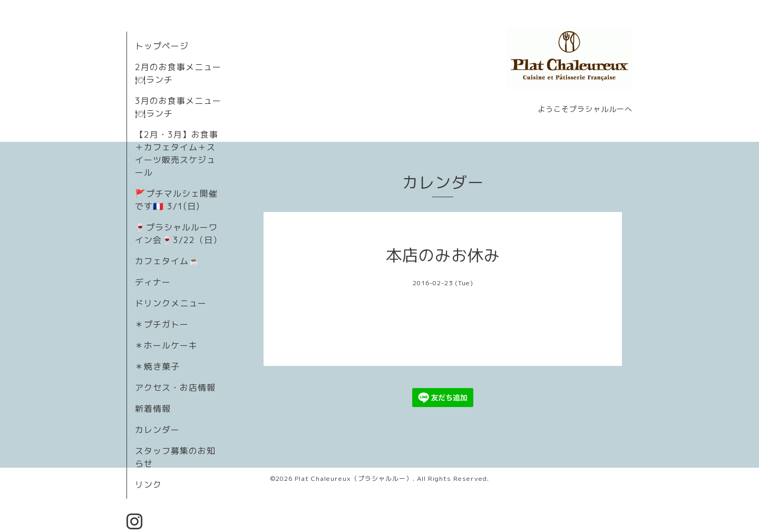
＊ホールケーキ (166, 345)
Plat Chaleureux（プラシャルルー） (354, 478)
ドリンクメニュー (171, 303)
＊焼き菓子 (157, 366)
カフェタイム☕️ (167, 261)
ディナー (153, 282)
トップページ (162, 46)
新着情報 (153, 409)
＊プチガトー (162, 324)
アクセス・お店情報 (175, 388)
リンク (148, 485)
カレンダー (157, 430)
